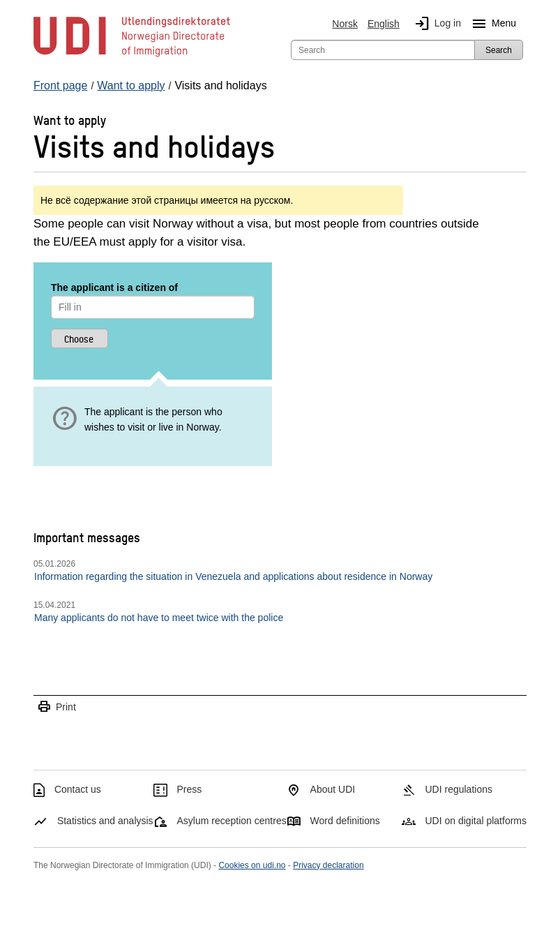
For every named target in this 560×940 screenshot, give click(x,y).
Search (499, 50)
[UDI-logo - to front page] (132, 56)
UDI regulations (459, 789)
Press (190, 789)
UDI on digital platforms (476, 821)
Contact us (78, 789)
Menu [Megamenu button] (491, 24)
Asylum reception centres (232, 821)
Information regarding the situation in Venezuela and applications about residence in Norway (233, 576)
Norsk (345, 24)
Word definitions (345, 821)
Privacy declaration (328, 865)
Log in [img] (435, 24)
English (384, 24)
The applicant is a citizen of (114, 288)
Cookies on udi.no (252, 865)
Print (56, 707)
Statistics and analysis (105, 821)
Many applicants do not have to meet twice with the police (159, 618)
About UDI (333, 789)
